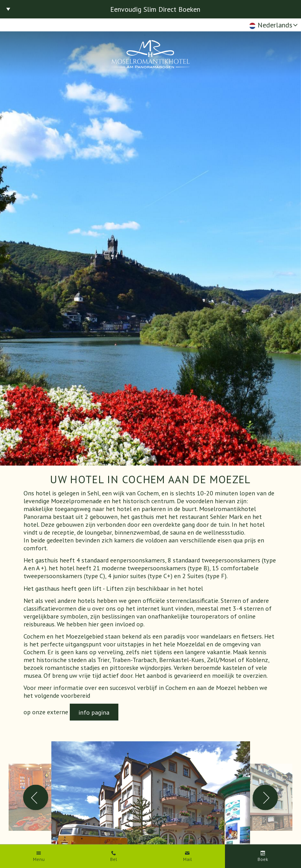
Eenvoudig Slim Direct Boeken (155, 9)
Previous (36, 798)
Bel (114, 859)
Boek (263, 859)
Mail (188, 859)
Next (266, 798)
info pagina (94, 712)
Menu (39, 859)
